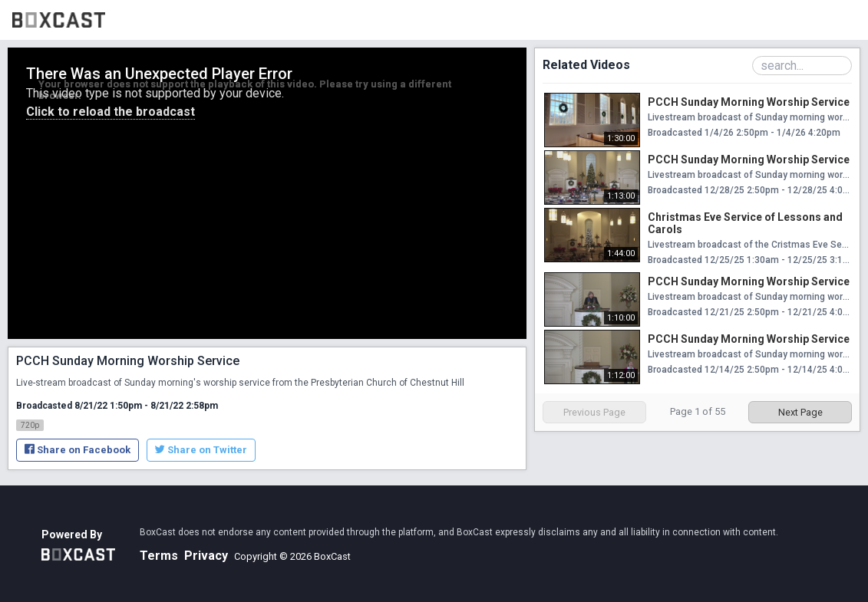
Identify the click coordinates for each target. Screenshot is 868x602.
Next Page (800, 412)
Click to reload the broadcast (111, 112)
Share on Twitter (201, 450)
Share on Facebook (78, 450)
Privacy (206, 556)
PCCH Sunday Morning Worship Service (749, 102)
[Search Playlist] (802, 66)
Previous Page (594, 412)
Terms (159, 556)
